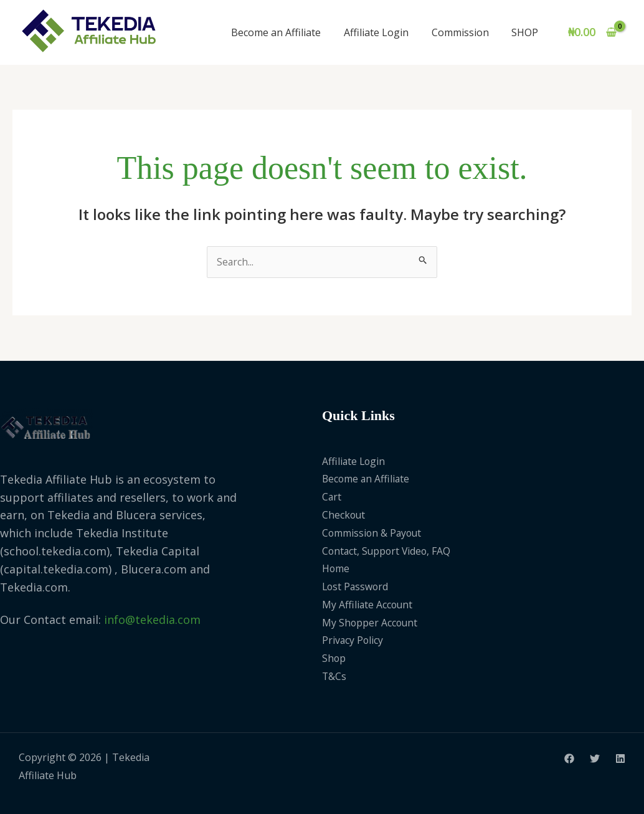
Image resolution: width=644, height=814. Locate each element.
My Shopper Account (371, 623)
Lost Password (356, 587)
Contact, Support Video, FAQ (388, 551)
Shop (334, 659)
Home (336, 569)
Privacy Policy (353, 641)
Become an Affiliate (286, 32)
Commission (465, 32)
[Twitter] (595, 759)
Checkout (344, 515)
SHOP (527, 32)
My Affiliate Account (368, 605)
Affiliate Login (384, 32)
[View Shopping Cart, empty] (592, 32)
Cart (332, 497)
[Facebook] (569, 759)
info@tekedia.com (152, 620)
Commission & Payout (373, 533)
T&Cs (334, 676)
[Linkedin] (620, 759)
